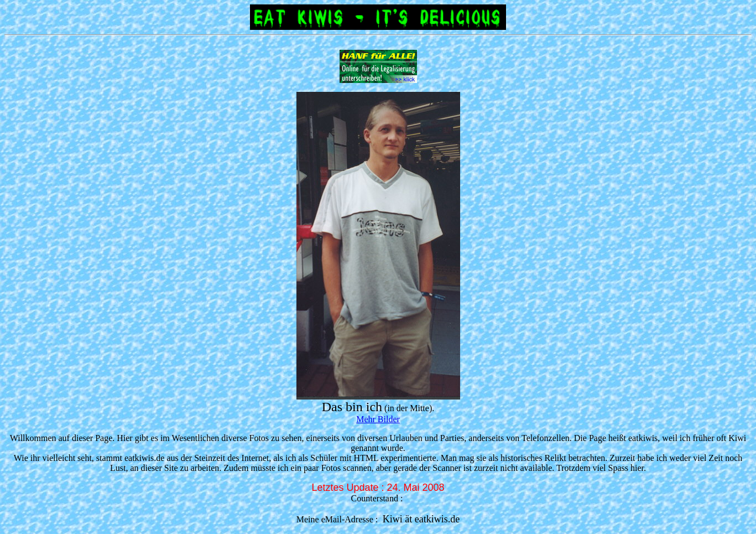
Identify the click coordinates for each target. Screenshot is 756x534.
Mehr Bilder (378, 419)
